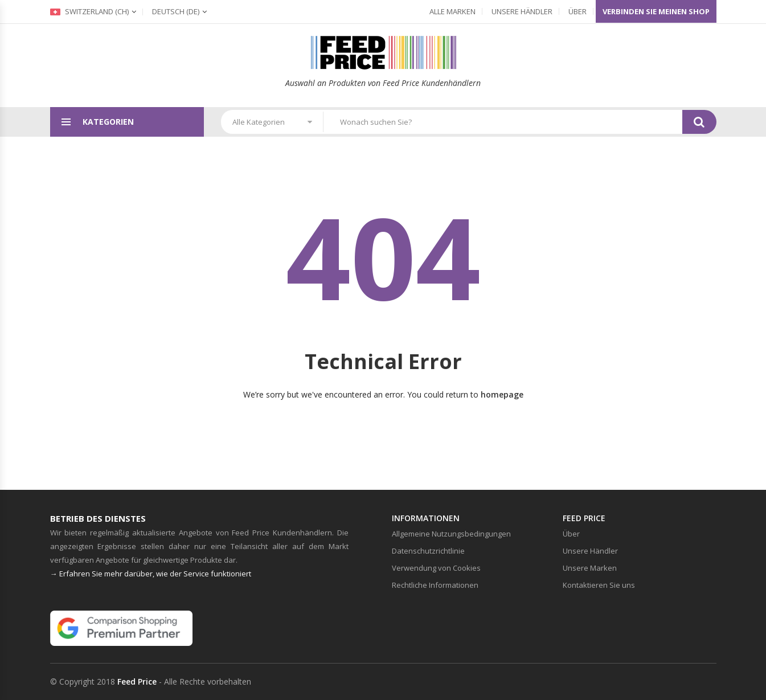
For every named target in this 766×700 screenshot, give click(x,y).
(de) (176, 11)
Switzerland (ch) (89, 11)
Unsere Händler (522, 11)
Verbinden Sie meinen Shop (656, 11)
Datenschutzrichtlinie (428, 551)
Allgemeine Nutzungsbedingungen (451, 534)
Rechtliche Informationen (435, 585)
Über (577, 11)
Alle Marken (452, 11)
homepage (502, 394)
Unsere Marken (590, 568)
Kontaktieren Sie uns (599, 585)
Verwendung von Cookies (436, 568)
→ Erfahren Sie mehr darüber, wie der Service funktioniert (151, 574)
